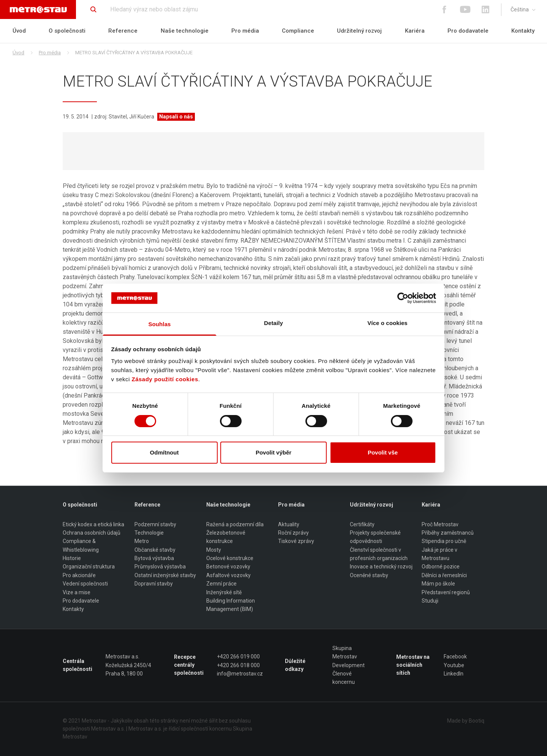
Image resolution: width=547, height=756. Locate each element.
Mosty (214, 550)
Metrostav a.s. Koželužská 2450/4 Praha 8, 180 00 (128, 665)
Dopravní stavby (154, 584)
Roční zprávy (293, 533)
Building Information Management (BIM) (231, 605)
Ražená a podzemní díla (235, 524)
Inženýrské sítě (224, 592)
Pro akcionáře (79, 575)
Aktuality (289, 524)
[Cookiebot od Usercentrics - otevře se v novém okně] (403, 298)
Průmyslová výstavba (160, 567)
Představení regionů (446, 592)
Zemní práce (221, 584)
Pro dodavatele (468, 31)
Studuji (430, 601)
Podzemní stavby (155, 524)
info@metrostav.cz (240, 674)
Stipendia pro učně (444, 541)
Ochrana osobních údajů (92, 533)
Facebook (455, 657)
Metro (142, 541)
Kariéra (415, 31)
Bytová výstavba (154, 558)
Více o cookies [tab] (387, 323)
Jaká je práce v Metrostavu (439, 554)
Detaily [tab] (273, 323)
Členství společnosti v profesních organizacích (379, 554)
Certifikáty (362, 524)
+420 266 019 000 (238, 657)
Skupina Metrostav (345, 652)
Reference (123, 31)
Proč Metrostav (440, 524)
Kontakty (523, 31)
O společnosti (67, 31)
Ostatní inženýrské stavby (165, 575)
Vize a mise (77, 592)
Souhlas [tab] (159, 324)
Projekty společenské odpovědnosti (375, 537)
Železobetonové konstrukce (226, 537)
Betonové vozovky (228, 567)
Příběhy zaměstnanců (448, 533)
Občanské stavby (155, 550)
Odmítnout (164, 452)
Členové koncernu (344, 678)
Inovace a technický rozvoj (381, 567)
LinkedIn (454, 674)
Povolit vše (383, 452)
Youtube (454, 665)
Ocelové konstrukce (230, 558)
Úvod (19, 31)
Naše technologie (185, 31)
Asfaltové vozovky (228, 575)
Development (349, 665)
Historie (72, 558)
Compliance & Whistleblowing (81, 546)
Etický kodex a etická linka (93, 524)
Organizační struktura (89, 567)
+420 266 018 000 (238, 665)
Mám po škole (438, 584)
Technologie (149, 533)
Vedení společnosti (85, 584)
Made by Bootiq (466, 721)
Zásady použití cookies (165, 379)
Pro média (245, 31)
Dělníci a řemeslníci (444, 575)
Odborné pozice (441, 567)
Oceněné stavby (369, 575)
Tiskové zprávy (296, 541)
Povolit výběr (273, 452)
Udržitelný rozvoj (359, 31)
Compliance (298, 31)
